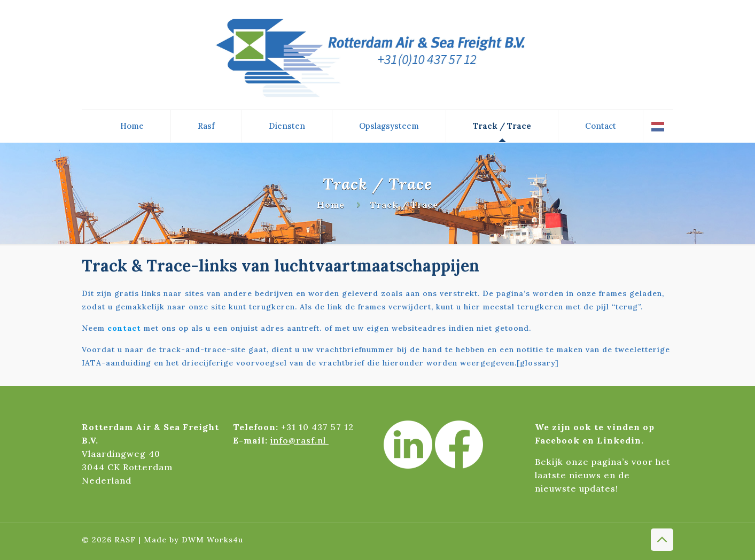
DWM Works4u (212, 540)
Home (331, 205)
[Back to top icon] (662, 540)
